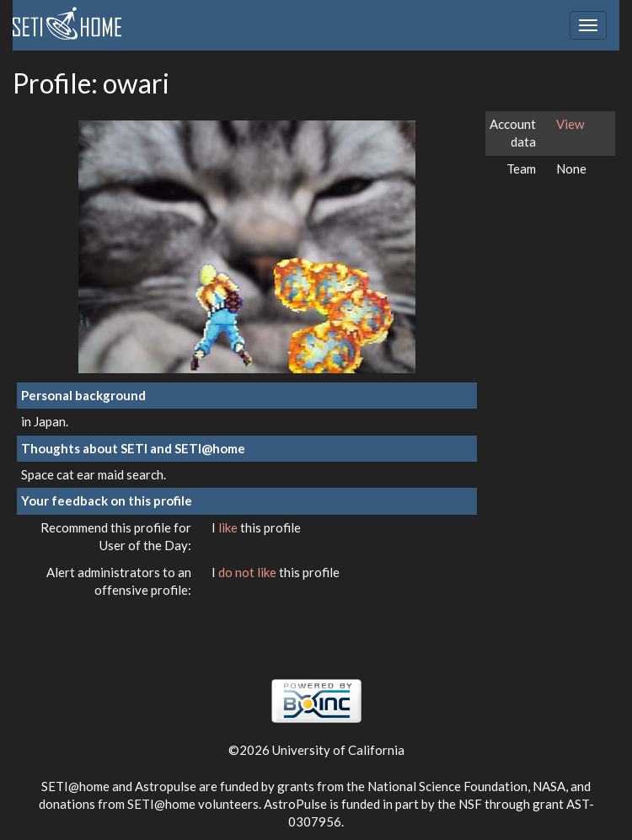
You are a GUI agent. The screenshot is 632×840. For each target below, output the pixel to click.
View (570, 124)
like (229, 527)
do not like (249, 572)
